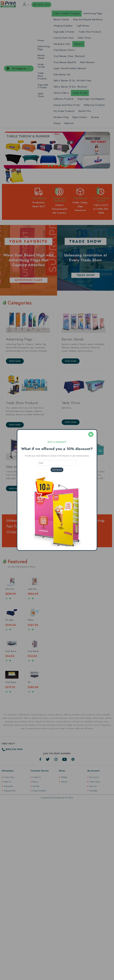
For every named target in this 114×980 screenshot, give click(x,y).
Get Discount (57, 470)
